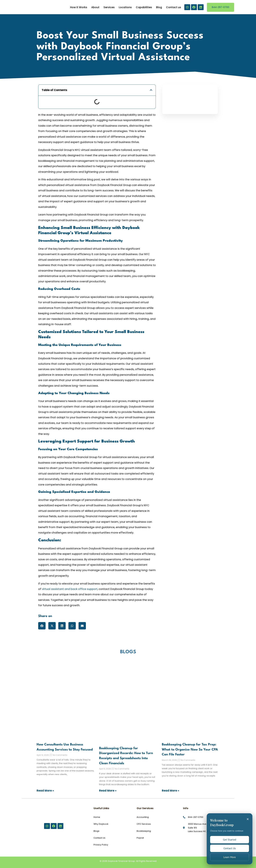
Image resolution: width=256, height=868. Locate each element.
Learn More (230, 857)
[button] (151, 90)
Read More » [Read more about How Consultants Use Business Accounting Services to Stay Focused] (45, 791)
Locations (125, 7)
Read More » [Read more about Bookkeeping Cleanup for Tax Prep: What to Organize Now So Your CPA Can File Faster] (170, 791)
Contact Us (230, 847)
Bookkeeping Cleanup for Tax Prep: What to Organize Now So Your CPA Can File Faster (190, 750)
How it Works (79, 7)
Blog (159, 7)
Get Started (230, 838)
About (95, 7)
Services (109, 7)
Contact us (174, 7)
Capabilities (144, 7)
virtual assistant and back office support (70, 589)
